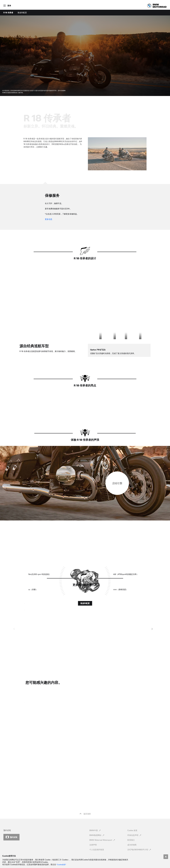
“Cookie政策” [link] (61, 865)
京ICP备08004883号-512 (139, 839)
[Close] (166, 857)
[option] (94, 345)
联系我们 (131, 829)
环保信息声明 (134, 824)
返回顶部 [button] (85, 803)
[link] (157, 6)
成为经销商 (132, 834)
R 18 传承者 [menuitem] (8, 13)
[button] (6, 5)
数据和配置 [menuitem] (22, 13)
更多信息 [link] (49, 219)
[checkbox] (117, 511)
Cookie (132, 820)
